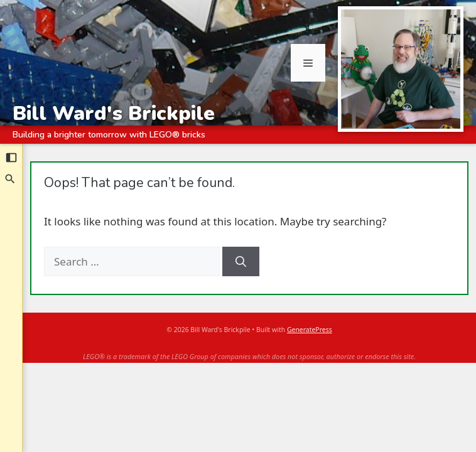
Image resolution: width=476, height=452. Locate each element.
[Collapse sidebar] (11, 158)
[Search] (11, 179)
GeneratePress (310, 330)
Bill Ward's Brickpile (114, 113)
